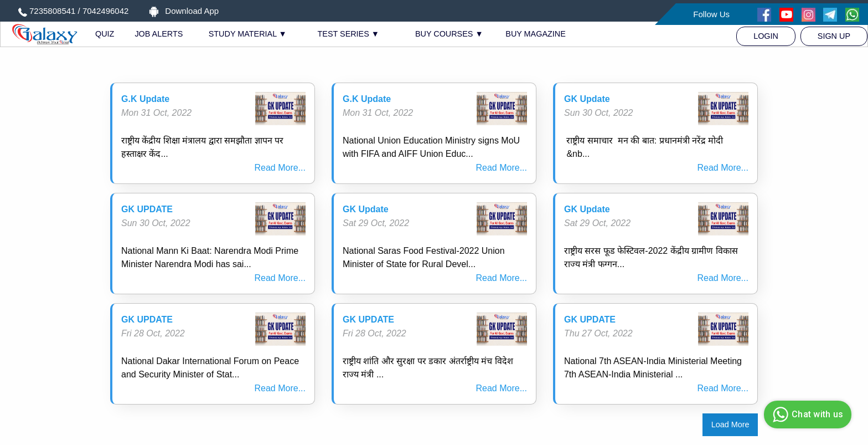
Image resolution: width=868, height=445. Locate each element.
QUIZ (105, 34)
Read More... (280, 168)
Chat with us (806, 415)
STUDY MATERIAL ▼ (248, 34)
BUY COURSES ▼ (449, 34)
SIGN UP (834, 36)
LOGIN (766, 36)
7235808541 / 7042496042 (79, 11)
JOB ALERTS (159, 34)
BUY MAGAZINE (536, 34)
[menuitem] (766, 36)
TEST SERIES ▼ (349, 34)
